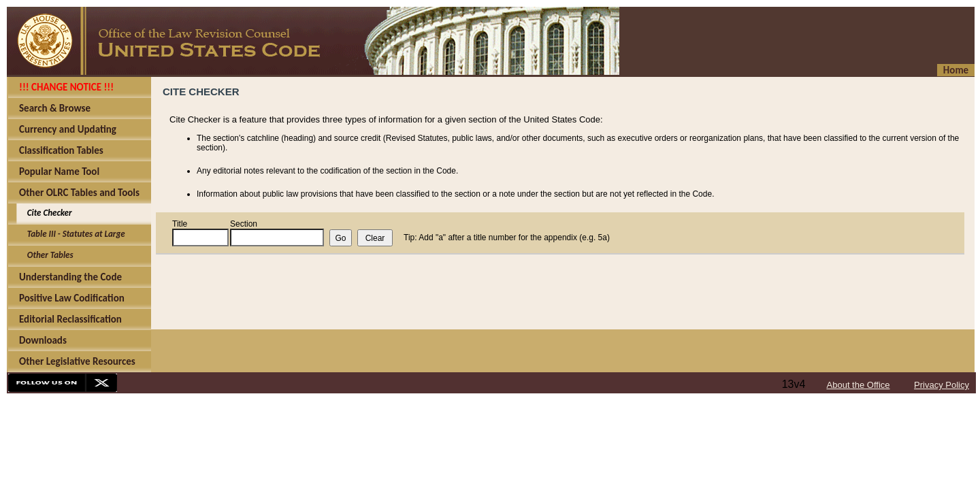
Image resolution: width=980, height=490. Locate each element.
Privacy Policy (942, 385)
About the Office (859, 385)
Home (956, 70)
